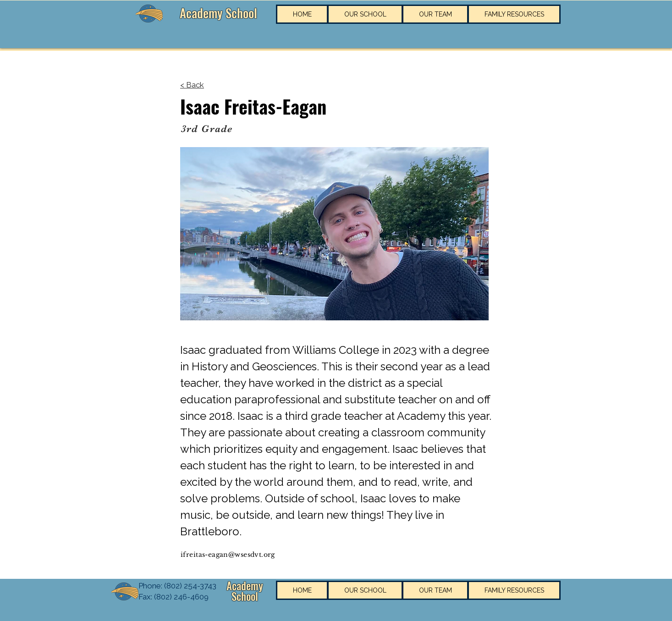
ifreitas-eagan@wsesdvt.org (228, 555)
